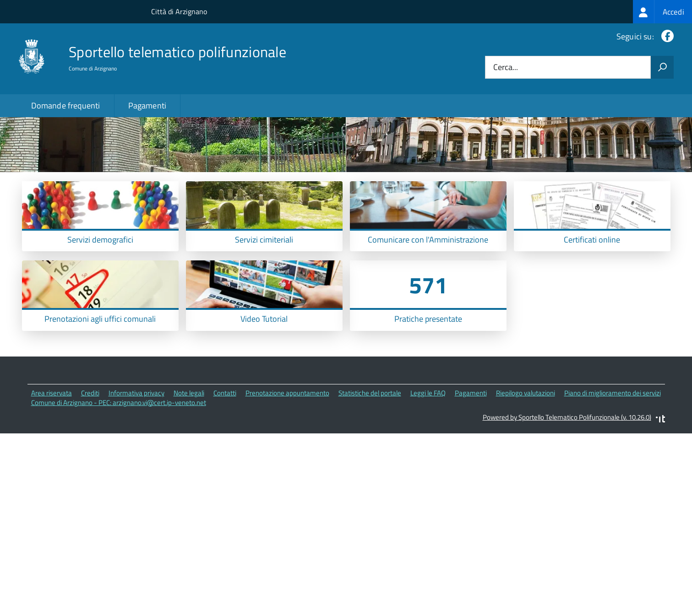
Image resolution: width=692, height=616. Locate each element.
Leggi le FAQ (428, 457)
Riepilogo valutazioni (526, 457)
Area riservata (52, 457)
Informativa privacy (136, 457)
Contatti (225, 457)
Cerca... (506, 68)
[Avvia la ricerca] (662, 67)
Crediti (90, 457)
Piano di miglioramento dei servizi (613, 457)
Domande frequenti (66, 105)
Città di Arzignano (179, 11)
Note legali (189, 457)
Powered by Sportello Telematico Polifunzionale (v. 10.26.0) (567, 482)
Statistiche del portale (370, 457)
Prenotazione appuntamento (287, 457)
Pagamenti (147, 105)
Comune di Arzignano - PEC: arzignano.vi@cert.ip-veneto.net (119, 467)
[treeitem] (662, 12)
